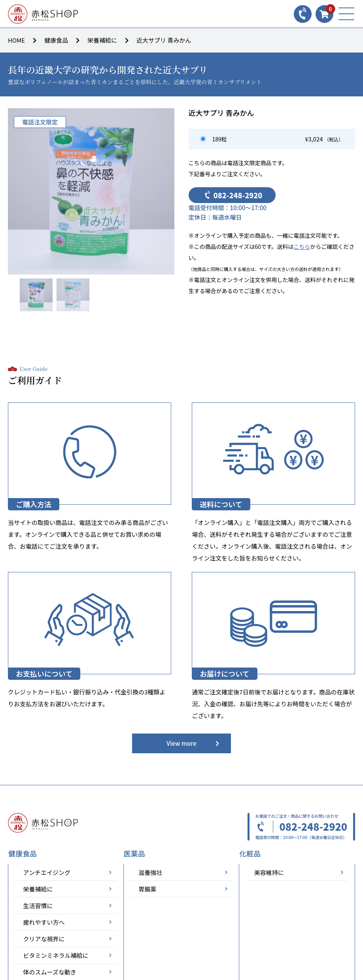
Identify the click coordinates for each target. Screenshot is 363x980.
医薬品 (134, 853)
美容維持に (269, 872)
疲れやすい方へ (44, 922)
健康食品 (56, 40)
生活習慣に (38, 906)
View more (181, 743)
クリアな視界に (44, 939)
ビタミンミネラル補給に (56, 955)
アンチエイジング (47, 872)
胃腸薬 (147, 889)
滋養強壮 (150, 872)
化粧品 (250, 853)
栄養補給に (102, 40)
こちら (302, 246)
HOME (16, 40)
